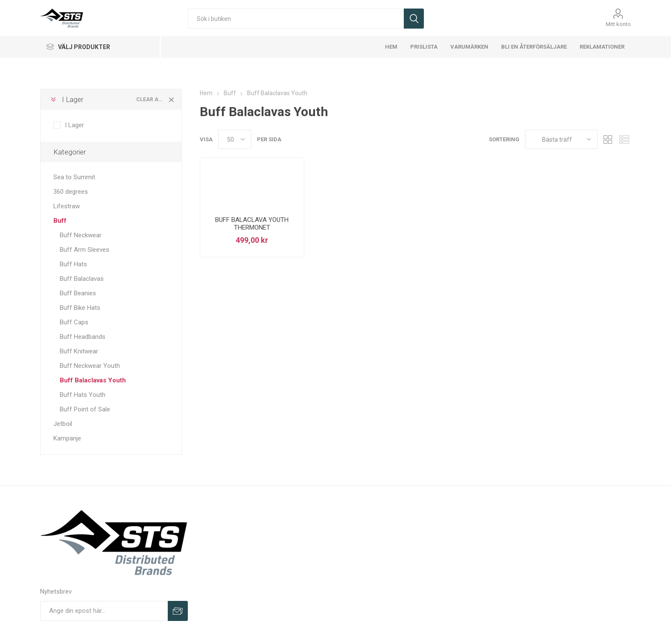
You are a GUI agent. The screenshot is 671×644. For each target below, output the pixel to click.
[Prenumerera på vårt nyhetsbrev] (104, 611)
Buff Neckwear (81, 235)
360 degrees (71, 192)
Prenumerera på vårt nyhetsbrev (178, 611)
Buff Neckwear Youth (90, 366)
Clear (171, 99)
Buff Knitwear (79, 351)
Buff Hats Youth (83, 395)
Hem (206, 93)
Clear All (150, 99)
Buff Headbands (83, 337)
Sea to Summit (74, 177)
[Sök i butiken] (296, 19)
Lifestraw (67, 206)
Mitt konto (618, 24)
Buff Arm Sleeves (85, 250)
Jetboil (63, 424)
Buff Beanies (78, 293)
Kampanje (67, 438)
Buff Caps (74, 322)
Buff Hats (73, 264)
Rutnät (608, 139)
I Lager (73, 99)
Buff (60, 221)
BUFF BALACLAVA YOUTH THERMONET (252, 224)
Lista (624, 139)
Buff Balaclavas (82, 279)
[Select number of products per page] (235, 139)
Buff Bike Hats (80, 308)
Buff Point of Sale (85, 409)
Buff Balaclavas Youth (93, 380)
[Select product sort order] (561, 139)
